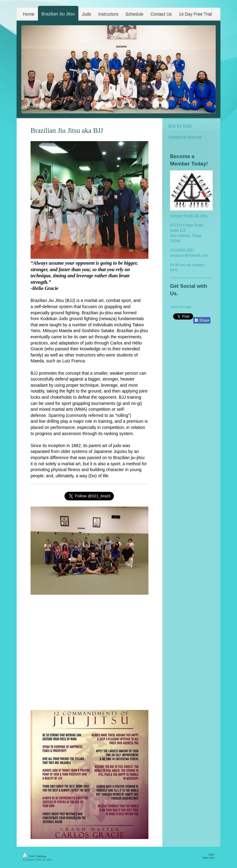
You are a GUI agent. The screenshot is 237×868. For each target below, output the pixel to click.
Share (202, 320)
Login (211, 854)
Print (29, 856)
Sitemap (41, 856)
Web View (208, 858)
